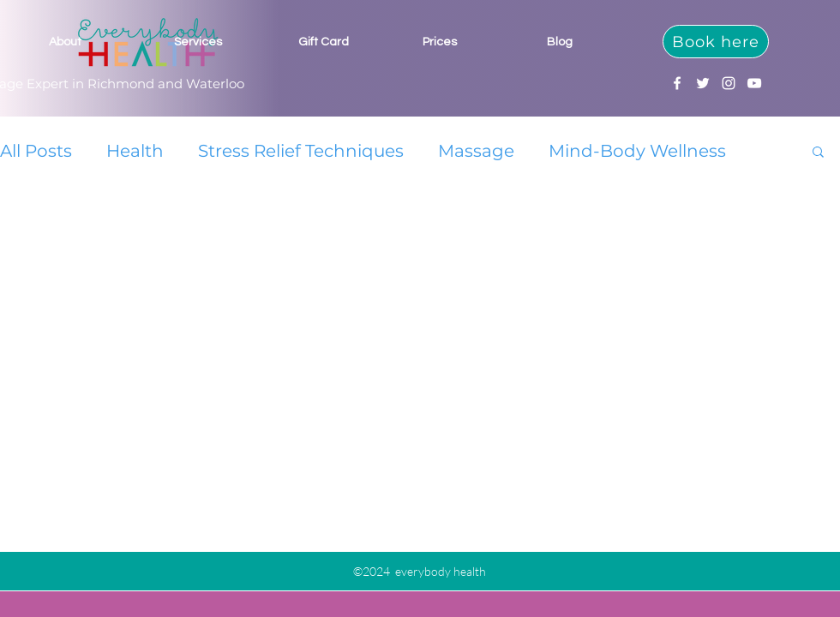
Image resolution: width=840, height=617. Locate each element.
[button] (818, 153)
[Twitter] (703, 83)
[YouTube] (754, 83)
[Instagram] (729, 83)
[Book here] (716, 42)
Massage (476, 151)
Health (135, 151)
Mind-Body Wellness (637, 151)
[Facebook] (677, 83)
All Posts (36, 151)
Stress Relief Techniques (301, 151)
